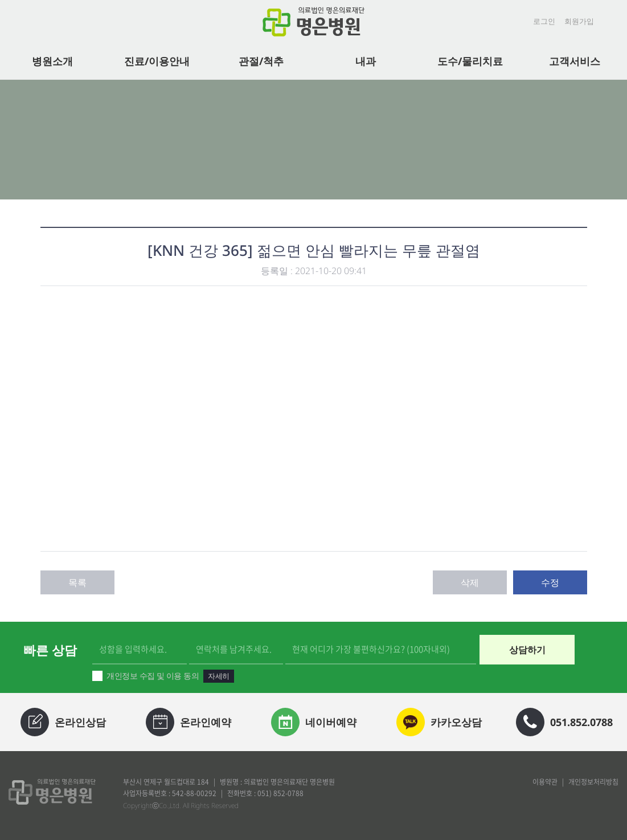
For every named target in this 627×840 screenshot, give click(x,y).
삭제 (470, 582)
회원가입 (579, 21)
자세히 (218, 676)
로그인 (544, 21)
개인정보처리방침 (593, 782)
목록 (77, 582)
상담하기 (527, 650)
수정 (550, 582)
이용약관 (545, 782)
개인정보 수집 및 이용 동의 (163, 676)
